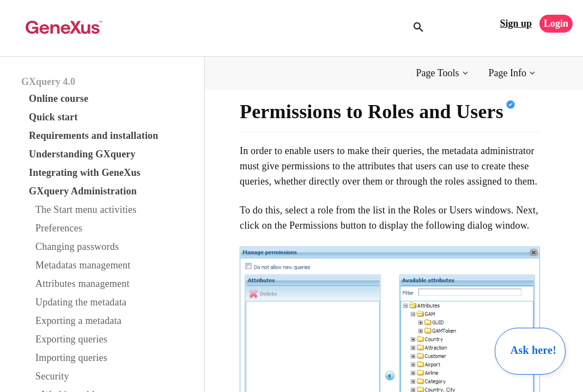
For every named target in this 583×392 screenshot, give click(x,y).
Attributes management (83, 284)
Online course (59, 99)
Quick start (53, 117)
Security (52, 376)
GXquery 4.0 (48, 82)
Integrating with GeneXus (85, 173)
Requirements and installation (94, 136)
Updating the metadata (81, 302)
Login (556, 23)
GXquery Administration (83, 191)
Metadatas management (83, 265)
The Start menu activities (86, 210)
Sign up (516, 23)
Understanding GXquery (82, 154)
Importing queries (71, 358)
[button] (443, 73)
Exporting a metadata (78, 321)
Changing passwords (77, 247)
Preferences (59, 228)
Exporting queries (71, 339)
